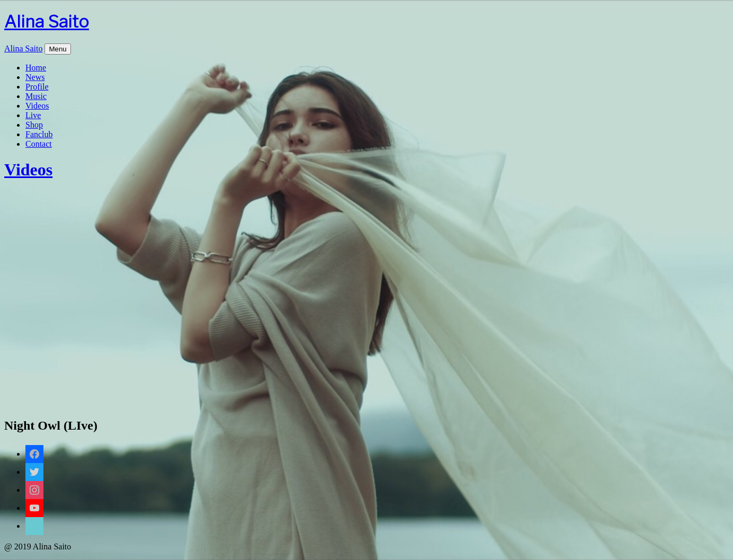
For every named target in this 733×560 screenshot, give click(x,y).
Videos (37, 106)
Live (33, 115)
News (35, 77)
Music (36, 96)
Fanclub (39, 134)
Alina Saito (47, 21)
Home (36, 68)
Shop (34, 125)
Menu (57, 49)
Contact (39, 144)
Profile (37, 87)
